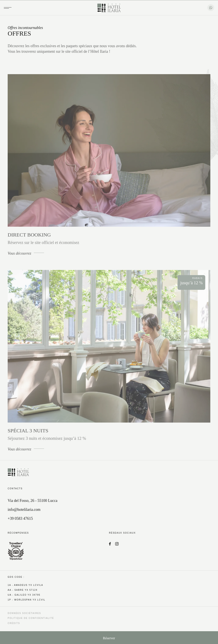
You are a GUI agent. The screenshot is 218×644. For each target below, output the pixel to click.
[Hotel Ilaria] (109, 8)
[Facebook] (110, 544)
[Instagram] (117, 544)
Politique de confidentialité (31, 618)
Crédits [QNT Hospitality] (14, 623)
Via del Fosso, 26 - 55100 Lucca (32, 501)
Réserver (109, 638)
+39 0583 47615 (20, 518)
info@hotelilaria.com (24, 510)
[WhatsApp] (211, 8)
